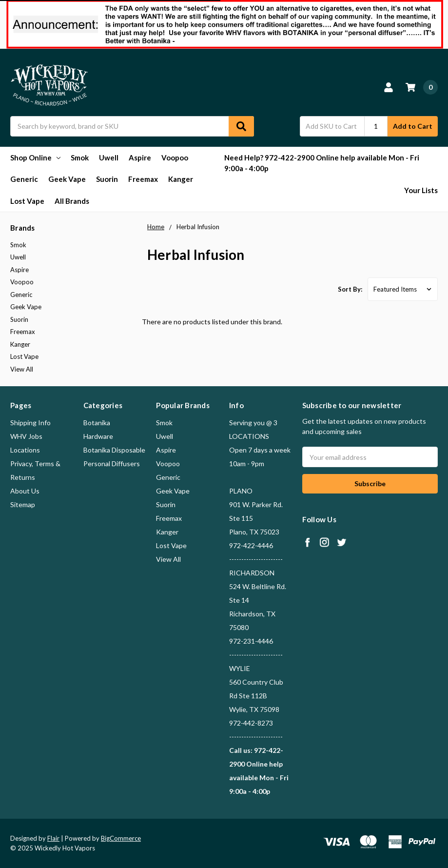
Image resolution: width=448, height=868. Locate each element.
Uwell (109, 158)
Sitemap (23, 504)
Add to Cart (413, 126)
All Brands (72, 201)
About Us (25, 491)
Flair (53, 838)
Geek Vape (67, 179)
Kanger (181, 179)
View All (22, 369)
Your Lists (421, 190)
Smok (80, 158)
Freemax (143, 179)
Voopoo (175, 158)
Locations (25, 450)
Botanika (97, 423)
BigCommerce (121, 838)
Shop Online (35, 158)
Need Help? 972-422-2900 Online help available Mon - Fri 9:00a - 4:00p (322, 163)
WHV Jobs (26, 436)
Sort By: (350, 289)
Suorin (107, 179)
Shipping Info (30, 423)
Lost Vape (27, 201)
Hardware (98, 436)
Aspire (140, 158)
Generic (24, 179)
